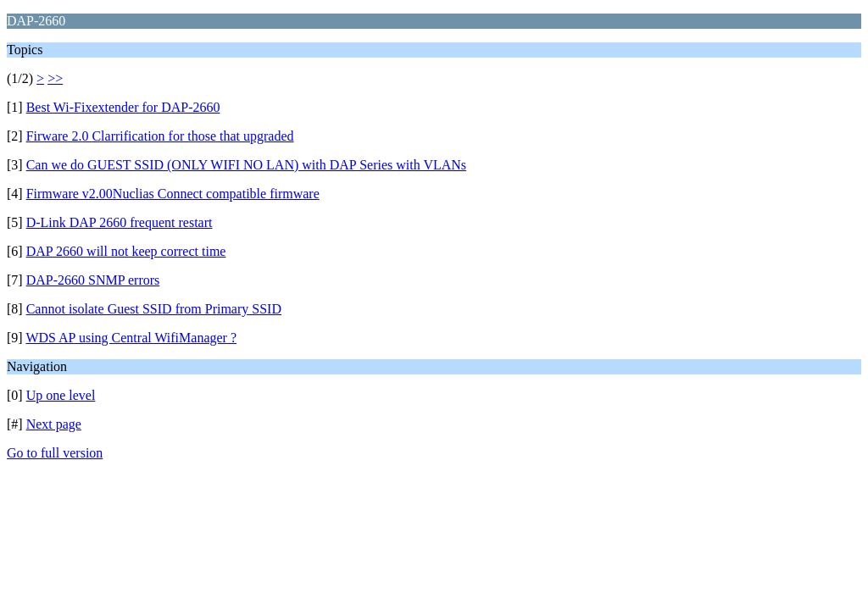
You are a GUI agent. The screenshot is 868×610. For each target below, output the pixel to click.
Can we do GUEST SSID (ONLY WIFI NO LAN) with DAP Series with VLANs (246, 165)
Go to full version (55, 453)
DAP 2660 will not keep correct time (126, 251)
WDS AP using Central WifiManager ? (131, 338)
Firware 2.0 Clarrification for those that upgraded (160, 136)
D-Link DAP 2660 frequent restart (120, 222)
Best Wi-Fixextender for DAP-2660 (123, 107)
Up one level (61, 395)
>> (55, 78)
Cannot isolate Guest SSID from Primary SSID (154, 309)
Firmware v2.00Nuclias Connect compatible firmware (173, 194)
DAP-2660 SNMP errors (93, 280)
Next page (54, 424)
